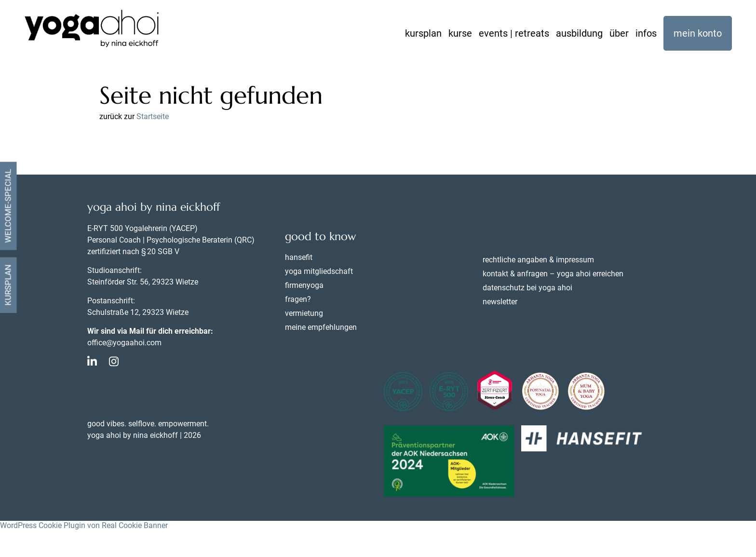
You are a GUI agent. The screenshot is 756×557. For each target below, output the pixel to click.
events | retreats (514, 33)
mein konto (698, 33)
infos (646, 33)
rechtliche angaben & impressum (538, 260)
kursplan (423, 33)
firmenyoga (304, 285)
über (619, 33)
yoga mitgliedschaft (319, 271)
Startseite (153, 116)
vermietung (304, 313)
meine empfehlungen (321, 327)
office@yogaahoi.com (124, 343)
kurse (460, 33)
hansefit (299, 257)
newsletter (500, 302)
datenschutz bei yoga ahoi (527, 288)
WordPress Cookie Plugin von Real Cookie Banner (84, 525)
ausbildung (579, 33)
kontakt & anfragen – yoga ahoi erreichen (553, 274)
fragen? (298, 299)
